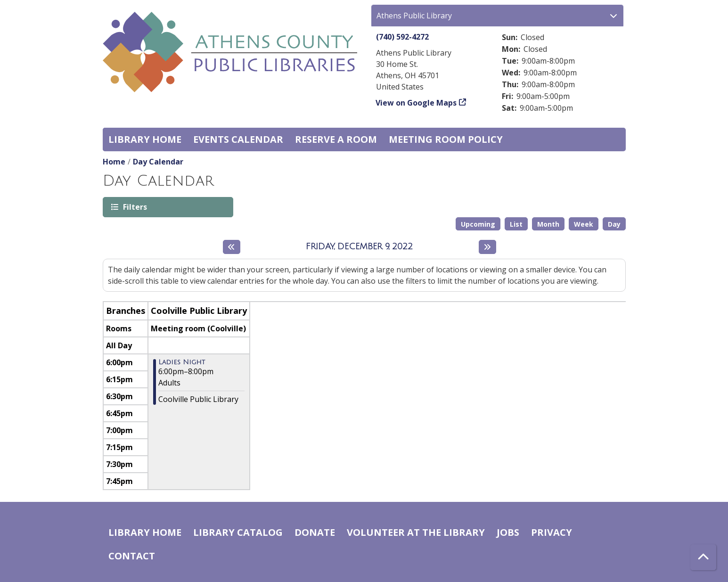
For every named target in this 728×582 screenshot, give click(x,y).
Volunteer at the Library (416, 532)
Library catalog (238, 532)
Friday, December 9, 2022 (359, 246)
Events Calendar (238, 139)
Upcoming (478, 224)
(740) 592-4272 (402, 37)
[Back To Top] (703, 557)
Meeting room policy (446, 139)
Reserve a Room (336, 139)
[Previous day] (232, 247)
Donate (315, 532)
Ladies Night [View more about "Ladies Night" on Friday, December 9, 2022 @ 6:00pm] (182, 362)
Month (548, 224)
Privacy (552, 532)
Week (584, 224)
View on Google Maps (416, 103)
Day (614, 224)
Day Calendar (158, 162)
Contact (132, 556)
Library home (145, 139)
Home (114, 162)
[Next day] (487, 247)
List (516, 224)
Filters (134, 207)
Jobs (508, 532)
